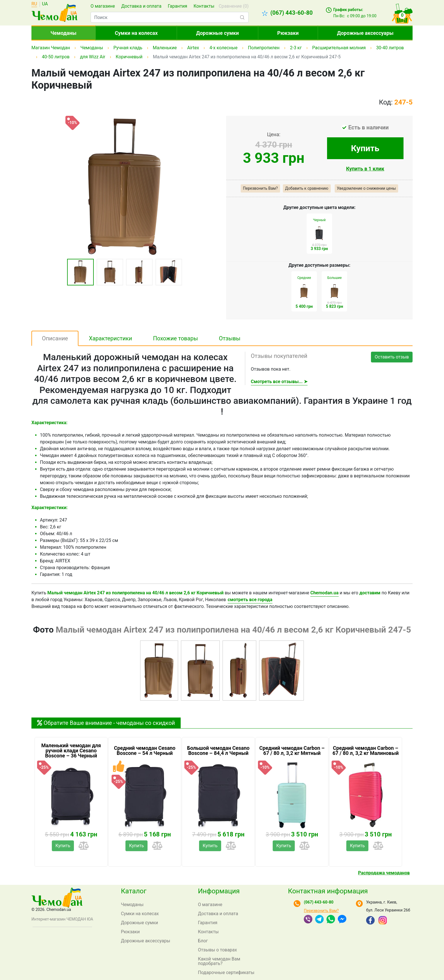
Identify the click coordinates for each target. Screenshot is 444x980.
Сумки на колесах (136, 33)
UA (45, 4)
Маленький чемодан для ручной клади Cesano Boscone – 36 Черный (71, 751)
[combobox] (170, 17)
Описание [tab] (55, 338)
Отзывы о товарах (217, 950)
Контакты (204, 6)
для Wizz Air (92, 57)
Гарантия (177, 6)
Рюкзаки (288, 33)
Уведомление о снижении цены (367, 188)
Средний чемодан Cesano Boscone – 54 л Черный (145, 751)
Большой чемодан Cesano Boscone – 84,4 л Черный (218, 751)
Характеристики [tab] (111, 338)
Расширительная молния (339, 48)
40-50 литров (56, 57)
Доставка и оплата (141, 6)
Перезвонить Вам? (260, 188)
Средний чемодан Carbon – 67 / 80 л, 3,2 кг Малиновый (366, 751)
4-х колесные (224, 48)
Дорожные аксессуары (365, 33)
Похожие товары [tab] (175, 338)
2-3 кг (296, 48)
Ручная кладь (128, 48)
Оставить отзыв (392, 357)
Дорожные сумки (218, 33)
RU (34, 4)
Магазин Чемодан (51, 48)
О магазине (103, 6)
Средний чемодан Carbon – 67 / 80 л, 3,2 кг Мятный (292, 751)
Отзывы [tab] (230, 338)
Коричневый (129, 57)
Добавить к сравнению (307, 188)
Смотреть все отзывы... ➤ (279, 382)
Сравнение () (234, 6)
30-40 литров (390, 48)
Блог (203, 941)
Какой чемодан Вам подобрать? (219, 961)
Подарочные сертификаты (226, 972)
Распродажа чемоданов (384, 873)
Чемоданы (63, 33)
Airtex (193, 48)
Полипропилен (264, 48)
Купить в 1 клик (365, 169)
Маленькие (165, 48)
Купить (365, 148)
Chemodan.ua (325, 593)
